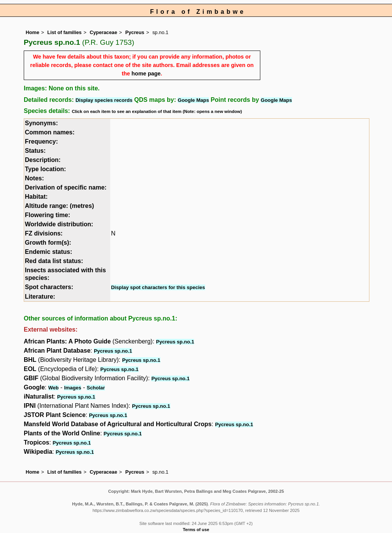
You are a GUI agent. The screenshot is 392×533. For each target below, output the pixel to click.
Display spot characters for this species (158, 287)
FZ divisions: (44, 233)
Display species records (104, 100)
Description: (43, 160)
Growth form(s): (48, 243)
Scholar (96, 388)
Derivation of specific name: (66, 187)
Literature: (40, 297)
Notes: (34, 178)
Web (53, 388)
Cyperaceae (103, 32)
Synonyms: (41, 123)
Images (73, 388)
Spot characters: (49, 287)
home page (146, 74)
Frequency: (41, 141)
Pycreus (135, 32)
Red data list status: (54, 261)
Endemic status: (49, 252)
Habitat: (36, 197)
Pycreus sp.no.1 (175, 342)
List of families (65, 32)
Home (33, 32)
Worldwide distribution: (59, 224)
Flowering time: (47, 215)
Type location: (45, 169)
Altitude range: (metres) (59, 206)
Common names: (50, 132)
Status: (35, 151)
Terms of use (196, 530)
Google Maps (193, 100)
